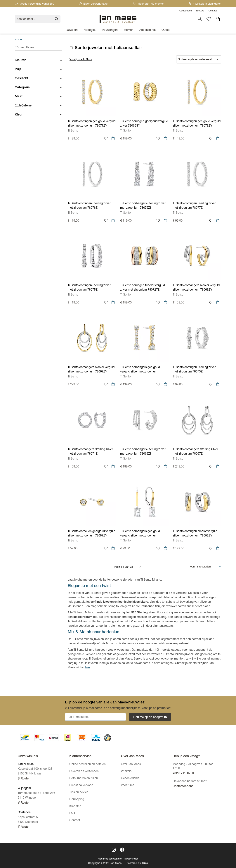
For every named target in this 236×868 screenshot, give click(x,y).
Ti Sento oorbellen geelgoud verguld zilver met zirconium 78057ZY (91, 534)
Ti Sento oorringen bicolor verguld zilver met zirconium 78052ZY (195, 534)
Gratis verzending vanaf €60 (34, 4)
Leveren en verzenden (84, 772)
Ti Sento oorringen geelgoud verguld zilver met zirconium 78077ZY (92, 124)
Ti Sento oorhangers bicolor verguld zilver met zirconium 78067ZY (91, 370)
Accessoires (147, 30)
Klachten (75, 807)
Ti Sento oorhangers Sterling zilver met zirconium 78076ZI (143, 206)
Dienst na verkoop (81, 786)
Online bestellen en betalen (87, 765)
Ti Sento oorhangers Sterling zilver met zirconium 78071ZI (90, 452)
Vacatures (128, 786)
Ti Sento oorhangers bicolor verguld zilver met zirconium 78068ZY (196, 288)
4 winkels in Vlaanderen (205, 4)
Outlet (166, 30)
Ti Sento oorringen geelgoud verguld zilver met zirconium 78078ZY (197, 124)
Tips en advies (79, 793)
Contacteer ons (183, 786)
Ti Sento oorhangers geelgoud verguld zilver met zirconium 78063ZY (140, 534)
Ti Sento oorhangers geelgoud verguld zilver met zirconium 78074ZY (140, 370)
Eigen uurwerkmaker (94, 4)
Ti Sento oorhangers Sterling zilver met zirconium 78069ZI (143, 452)
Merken (129, 30)
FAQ (72, 814)
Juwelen (72, 30)
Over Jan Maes (131, 765)
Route (23, 779)
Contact (213, 11)
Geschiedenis (130, 779)
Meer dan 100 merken (149, 4)
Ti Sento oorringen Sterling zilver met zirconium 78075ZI (89, 288)
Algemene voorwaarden (110, 859)
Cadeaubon (186, 11)
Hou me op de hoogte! (150, 717)
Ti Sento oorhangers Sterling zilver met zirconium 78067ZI (195, 452)
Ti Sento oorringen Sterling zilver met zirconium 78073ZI (194, 370)
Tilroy (145, 863)
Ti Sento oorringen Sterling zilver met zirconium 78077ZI (194, 206)
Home (18, 40)
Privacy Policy (131, 859)
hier (88, 668)
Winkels (126, 772)
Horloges (90, 30)
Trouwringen (110, 30)
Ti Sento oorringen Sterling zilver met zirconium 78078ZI (89, 206)
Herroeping (77, 800)
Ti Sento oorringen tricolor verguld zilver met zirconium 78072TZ (143, 288)
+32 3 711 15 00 (183, 774)
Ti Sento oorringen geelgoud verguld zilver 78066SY (144, 124)
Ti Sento (73, 131)
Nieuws (200, 11)
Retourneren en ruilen (84, 779)
